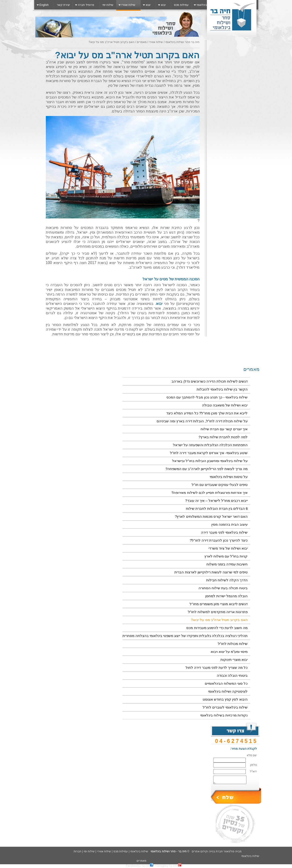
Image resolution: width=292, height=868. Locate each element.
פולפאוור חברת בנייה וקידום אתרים (213, 851)
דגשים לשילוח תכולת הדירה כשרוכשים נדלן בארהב (210, 381)
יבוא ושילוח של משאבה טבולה (225, 405)
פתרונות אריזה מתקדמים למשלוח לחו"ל (218, 612)
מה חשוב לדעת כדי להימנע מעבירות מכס (217, 628)
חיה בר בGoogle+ (168, 866)
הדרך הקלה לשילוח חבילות (227, 580)
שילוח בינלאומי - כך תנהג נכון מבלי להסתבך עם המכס (207, 397)
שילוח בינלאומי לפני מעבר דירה (224, 532)
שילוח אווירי (155, 42)
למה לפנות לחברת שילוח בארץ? (223, 437)
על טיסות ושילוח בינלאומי (229, 477)
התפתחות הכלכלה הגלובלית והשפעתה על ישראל (210, 445)
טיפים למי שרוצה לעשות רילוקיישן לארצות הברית (211, 572)
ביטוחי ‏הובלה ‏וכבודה (232, 675)
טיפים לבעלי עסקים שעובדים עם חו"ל (220, 485)
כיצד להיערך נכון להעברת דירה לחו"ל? (219, 540)
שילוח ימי (89, 851)
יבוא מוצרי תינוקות (234, 660)
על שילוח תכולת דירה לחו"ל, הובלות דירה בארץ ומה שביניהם (202, 421)
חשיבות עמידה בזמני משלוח (227, 564)
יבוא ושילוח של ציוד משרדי (228, 548)
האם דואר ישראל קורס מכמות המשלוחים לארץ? (211, 516)
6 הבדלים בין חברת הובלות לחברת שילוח (217, 508)
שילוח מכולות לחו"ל (233, 644)
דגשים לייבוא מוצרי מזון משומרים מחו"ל (219, 604)
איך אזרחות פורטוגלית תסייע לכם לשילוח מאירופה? (209, 493)
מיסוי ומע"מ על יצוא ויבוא (229, 652)
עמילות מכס (121, 851)
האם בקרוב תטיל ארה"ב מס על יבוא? (219, 620)
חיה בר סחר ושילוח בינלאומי (182, 42)
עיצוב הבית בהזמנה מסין (230, 524)
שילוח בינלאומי (139, 851)
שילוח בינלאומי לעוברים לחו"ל (225, 707)
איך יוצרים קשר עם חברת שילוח (224, 429)
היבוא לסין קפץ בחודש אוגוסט (225, 699)
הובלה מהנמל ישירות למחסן (227, 596)
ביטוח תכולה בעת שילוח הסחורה (223, 588)
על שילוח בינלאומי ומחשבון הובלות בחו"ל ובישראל (210, 461)
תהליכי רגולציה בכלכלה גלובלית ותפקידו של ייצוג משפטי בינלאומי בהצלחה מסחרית (185, 636)
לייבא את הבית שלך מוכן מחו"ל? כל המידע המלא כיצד (207, 413)
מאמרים (141, 42)
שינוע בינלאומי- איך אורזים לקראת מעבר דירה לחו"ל (209, 453)
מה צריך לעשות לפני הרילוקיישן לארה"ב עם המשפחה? (207, 469)
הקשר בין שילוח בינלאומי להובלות (222, 389)
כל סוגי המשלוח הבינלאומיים (226, 683)
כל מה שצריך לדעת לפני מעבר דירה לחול (217, 667)
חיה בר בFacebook (140, 866)
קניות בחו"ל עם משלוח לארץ (226, 556)
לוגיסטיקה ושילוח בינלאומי (228, 691)
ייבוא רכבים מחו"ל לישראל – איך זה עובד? (216, 501)
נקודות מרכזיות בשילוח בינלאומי (224, 715)
